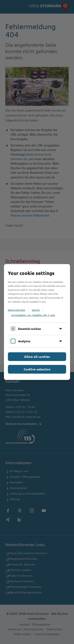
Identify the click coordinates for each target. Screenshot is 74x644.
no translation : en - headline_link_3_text (33, 315)
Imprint (36, 310)
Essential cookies (30, 329)
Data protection (17, 310)
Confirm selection (37, 369)
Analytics (24, 341)
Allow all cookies (37, 357)
